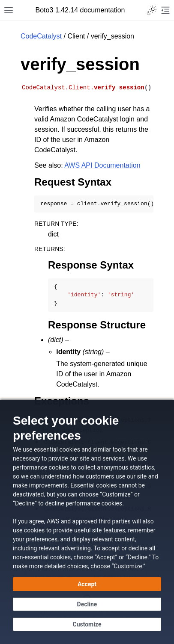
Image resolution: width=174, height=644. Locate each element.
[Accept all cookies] (87, 584)
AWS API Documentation (102, 165)
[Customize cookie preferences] (87, 624)
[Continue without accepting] (87, 604)
